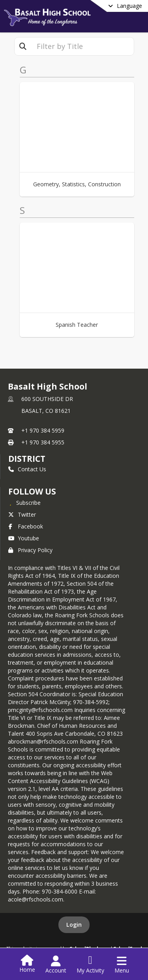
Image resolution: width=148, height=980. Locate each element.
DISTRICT (27, 459)
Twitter (22, 514)
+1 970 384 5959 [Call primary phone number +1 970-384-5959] (43, 430)
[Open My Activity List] (90, 965)
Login (74, 925)
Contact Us (27, 469)
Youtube (24, 538)
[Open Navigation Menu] (122, 965)
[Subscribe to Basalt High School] (24, 502)
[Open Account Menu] (56, 965)
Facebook (26, 526)
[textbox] (82, 46)
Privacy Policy (30, 550)
